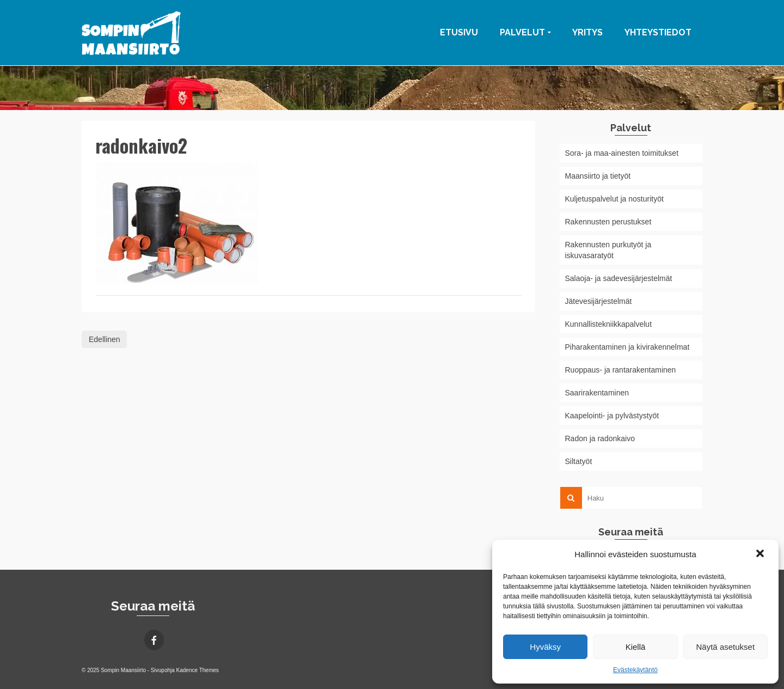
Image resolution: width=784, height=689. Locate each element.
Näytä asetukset (726, 647)
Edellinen (105, 339)
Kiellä (636, 647)
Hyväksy (545, 647)
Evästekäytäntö (635, 670)
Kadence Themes (198, 670)
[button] (761, 554)
